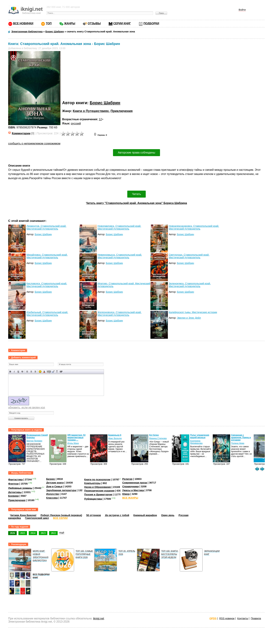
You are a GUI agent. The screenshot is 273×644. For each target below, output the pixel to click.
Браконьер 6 (115, 435)
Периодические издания (99, 491)
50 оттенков (93, 515)
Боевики (13, 496)
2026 (12, 533)
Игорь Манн (73, 443)
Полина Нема (238, 443)
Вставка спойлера (61, 372)
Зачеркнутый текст (22, 372)
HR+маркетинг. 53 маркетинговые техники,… (76, 438)
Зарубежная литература (61, 490)
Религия (127, 479)
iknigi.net (99, 618)
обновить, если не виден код (27, 407)
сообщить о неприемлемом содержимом (34, 143)
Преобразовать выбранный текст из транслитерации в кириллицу (57, 372)
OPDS (213, 618)
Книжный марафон (145, 515)
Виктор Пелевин (34, 441)
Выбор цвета (44, 372)
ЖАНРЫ (70, 23)
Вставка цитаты (53, 372)
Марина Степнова (158, 438)
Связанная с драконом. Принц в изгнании (241, 438)
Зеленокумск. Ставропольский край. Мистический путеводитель (190, 285)
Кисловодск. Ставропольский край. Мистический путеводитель (47, 285)
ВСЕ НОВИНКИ (23, 23)
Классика (52, 498)
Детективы (15, 492)
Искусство (53, 494)
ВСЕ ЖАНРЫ (130, 498)
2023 (43, 533)
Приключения (122, 111)
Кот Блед (154, 435)
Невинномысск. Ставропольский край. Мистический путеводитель (120, 256)
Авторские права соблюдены (136, 153)
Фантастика (15, 480)
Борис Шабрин (105, 103)
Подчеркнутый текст (18, 372)
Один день (168, 515)
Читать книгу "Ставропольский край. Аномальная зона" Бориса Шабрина (136, 203)
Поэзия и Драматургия (98, 495)
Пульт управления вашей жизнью (200, 436)
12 (100, 119)
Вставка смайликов (40, 372)
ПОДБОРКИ (151, 23)
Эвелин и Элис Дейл (189, 318)
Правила (256, 618)
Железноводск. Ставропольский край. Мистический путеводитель (120, 314)
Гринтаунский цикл (37, 518)
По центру (31, 372)
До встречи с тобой (117, 515)
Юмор (126, 494)
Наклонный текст (14, 372)
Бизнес (51, 479)
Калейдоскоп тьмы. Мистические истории (193, 312)
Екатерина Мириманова (196, 442)
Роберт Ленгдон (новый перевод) (61, 515)
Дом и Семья (54, 486)
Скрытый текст (49, 372)
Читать (137, 194)
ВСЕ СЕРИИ (60, 518)
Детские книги (55, 483)
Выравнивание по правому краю (35, 372)
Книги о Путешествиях (91, 111)
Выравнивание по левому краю (27, 372)
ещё (62, 532)
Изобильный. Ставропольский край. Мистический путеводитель (47, 314)
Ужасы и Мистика (133, 490)
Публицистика (93, 499)
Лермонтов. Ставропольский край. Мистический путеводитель (46, 227)
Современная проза (135, 483)
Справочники (130, 486)
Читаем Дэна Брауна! (23, 515)
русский (76, 123)
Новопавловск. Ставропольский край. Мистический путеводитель (119, 227)
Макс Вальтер (115, 438)
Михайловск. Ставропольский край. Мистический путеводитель (47, 256)
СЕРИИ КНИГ (122, 23)
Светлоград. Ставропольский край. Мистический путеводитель (189, 256)
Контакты (243, 618)
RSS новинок (227, 618)
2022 (53, 533)
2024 (33, 533)
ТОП (49, 23)
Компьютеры (92, 483)
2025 (23, 533)
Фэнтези (13, 484)
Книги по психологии (97, 480)
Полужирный (10, 372)
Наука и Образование (98, 487)
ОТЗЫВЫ (94, 23)
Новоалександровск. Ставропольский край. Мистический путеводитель (194, 227)
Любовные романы (20, 488)
